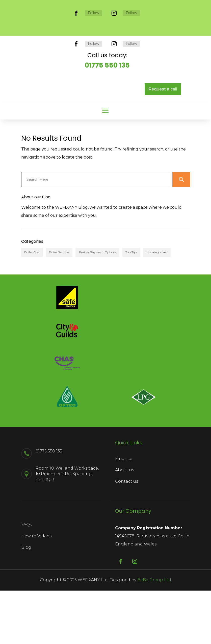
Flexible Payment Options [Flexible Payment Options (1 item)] (97, 294)
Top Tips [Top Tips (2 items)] (131, 294)
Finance (124, 500)
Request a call (163, 131)
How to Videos (36, 589)
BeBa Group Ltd (154, 634)
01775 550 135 (107, 107)
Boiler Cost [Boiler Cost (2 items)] (32, 294)
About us (125, 512)
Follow (94, 13)
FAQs (27, 578)
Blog (26, 601)
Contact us (127, 523)
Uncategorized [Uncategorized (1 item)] (157, 294)
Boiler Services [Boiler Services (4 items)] (59, 294)
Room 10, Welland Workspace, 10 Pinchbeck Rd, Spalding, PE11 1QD (67, 527)
